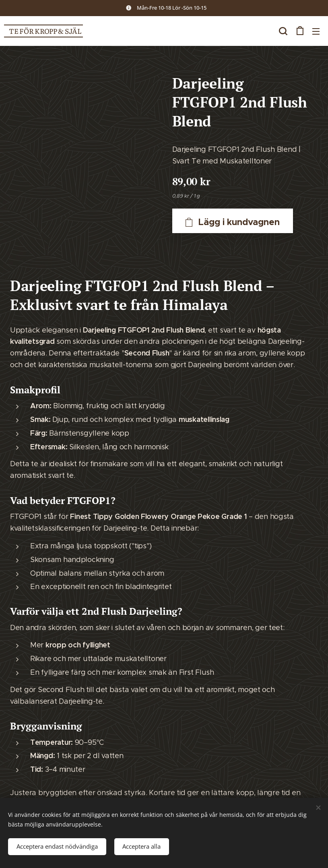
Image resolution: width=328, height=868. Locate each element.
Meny (316, 31)
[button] (283, 31)
